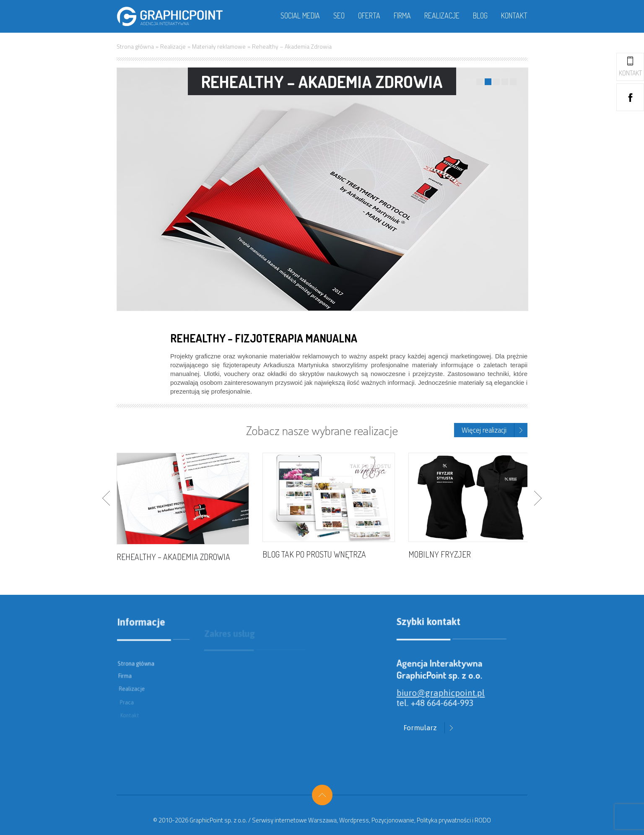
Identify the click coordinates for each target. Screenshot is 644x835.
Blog (480, 16)
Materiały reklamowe (219, 46)
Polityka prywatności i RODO (454, 820)
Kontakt (514, 16)
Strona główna (135, 46)
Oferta (369, 16)
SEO (339, 16)
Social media (300, 16)
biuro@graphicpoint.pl (443, 700)
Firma (402, 16)
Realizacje (442, 16)
